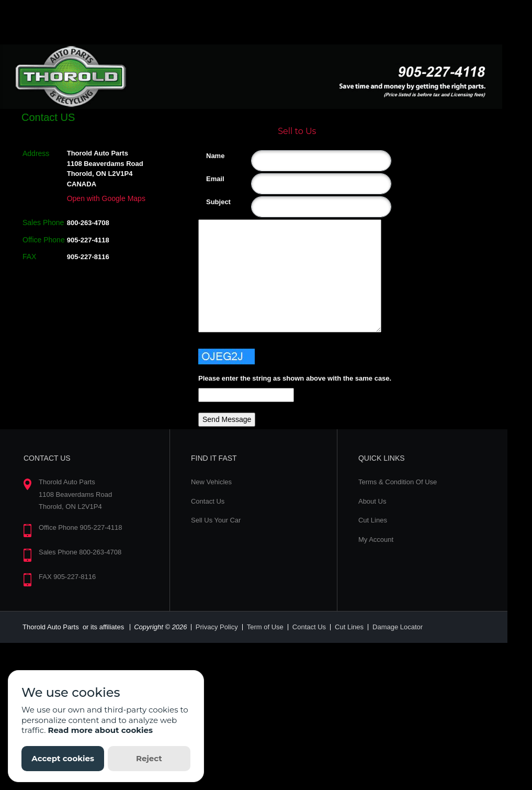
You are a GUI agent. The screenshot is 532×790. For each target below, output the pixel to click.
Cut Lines (373, 520)
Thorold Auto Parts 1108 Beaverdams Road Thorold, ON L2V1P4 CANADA (105, 169)
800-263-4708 (88, 223)
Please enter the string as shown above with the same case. (295, 378)
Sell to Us (297, 131)
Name (210, 156)
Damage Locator (398, 627)
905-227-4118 (88, 240)
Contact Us (208, 501)
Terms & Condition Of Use (398, 482)
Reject (149, 758)
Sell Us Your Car (216, 520)
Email (210, 179)
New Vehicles (211, 482)
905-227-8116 (88, 257)
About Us (372, 501)
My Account (376, 539)
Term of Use (265, 627)
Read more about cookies (100, 730)
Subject (210, 202)
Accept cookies (63, 758)
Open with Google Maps (106, 198)
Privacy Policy (217, 627)
